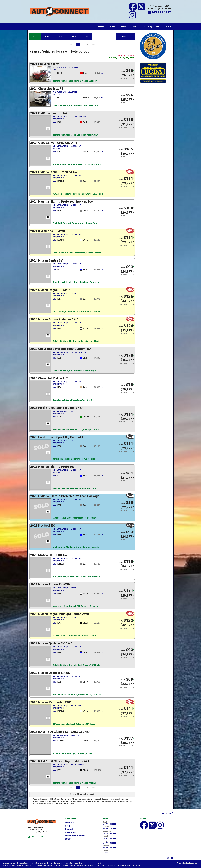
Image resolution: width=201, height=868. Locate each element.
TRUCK (61, 36)
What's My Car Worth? (153, 27)
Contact (123, 27)
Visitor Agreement (90, 863)
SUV (86, 36)
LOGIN (169, 27)
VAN (74, 36)
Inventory (102, 27)
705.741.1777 (36, 837)
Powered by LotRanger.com (188, 863)
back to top (168, 813)
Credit (113, 27)
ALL (35, 36)
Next (94, 45)
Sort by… (124, 36)
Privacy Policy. (107, 863)
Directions (135, 27)
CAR (47, 36)
